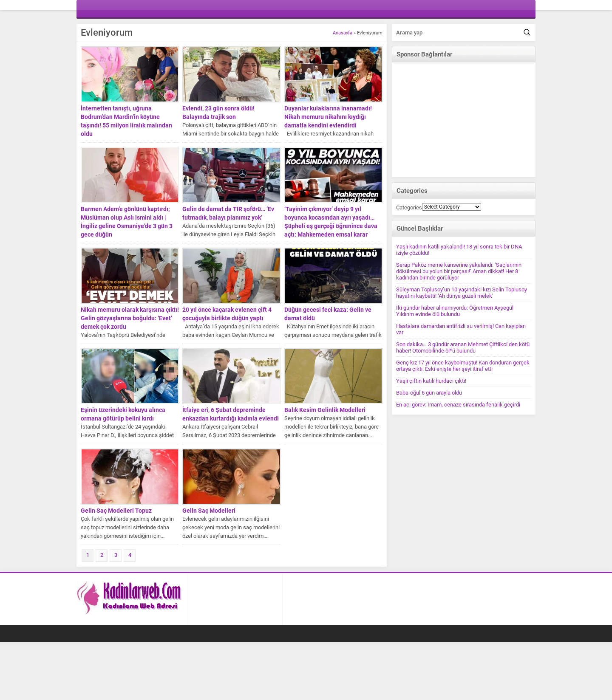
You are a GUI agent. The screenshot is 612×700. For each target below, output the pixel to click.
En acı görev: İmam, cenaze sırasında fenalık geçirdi (458, 405)
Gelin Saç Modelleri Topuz (116, 511)
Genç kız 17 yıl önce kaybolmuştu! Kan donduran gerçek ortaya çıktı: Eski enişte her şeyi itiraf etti (463, 366)
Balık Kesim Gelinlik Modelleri (325, 410)
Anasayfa (343, 33)
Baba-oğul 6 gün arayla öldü (429, 393)
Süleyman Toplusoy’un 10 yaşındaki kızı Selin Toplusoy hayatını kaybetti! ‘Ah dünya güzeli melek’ (462, 293)
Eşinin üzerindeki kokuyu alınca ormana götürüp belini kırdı (123, 414)
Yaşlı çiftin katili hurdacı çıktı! (431, 381)
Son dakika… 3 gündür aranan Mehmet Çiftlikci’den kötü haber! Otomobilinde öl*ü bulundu (463, 347)
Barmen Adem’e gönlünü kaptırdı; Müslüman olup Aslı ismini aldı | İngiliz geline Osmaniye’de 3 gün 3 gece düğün (127, 222)
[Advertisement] (464, 120)
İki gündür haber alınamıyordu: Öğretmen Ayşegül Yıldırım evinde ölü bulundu (455, 311)
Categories (409, 207)
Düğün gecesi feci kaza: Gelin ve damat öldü (328, 314)
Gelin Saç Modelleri (209, 511)
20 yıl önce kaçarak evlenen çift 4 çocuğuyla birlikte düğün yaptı (227, 314)
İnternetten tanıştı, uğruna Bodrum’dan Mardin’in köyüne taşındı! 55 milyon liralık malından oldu (126, 121)
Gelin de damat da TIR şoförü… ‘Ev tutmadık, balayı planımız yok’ (228, 213)
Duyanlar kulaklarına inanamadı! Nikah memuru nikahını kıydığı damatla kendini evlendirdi (328, 117)
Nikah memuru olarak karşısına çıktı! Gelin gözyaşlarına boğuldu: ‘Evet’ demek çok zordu (130, 318)
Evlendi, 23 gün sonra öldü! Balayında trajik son (218, 113)
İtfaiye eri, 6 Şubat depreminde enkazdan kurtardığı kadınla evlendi (231, 414)
